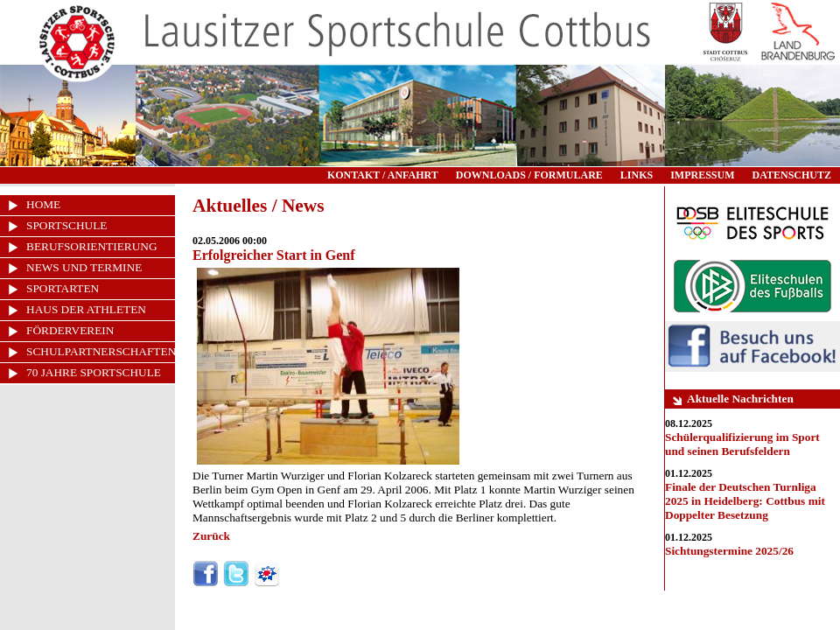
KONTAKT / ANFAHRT (383, 175)
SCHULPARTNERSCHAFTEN (101, 351)
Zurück (211, 536)
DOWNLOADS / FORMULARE (529, 175)
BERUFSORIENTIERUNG (92, 246)
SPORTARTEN (63, 288)
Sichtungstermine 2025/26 (729, 551)
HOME (43, 204)
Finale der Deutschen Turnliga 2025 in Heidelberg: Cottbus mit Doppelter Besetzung (745, 501)
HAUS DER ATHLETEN (86, 309)
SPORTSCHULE (67, 225)
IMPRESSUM (702, 175)
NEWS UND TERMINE (84, 267)
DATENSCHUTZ (792, 175)
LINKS (637, 175)
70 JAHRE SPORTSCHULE (94, 372)
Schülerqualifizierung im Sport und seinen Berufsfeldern (742, 444)
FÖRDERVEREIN (70, 330)
